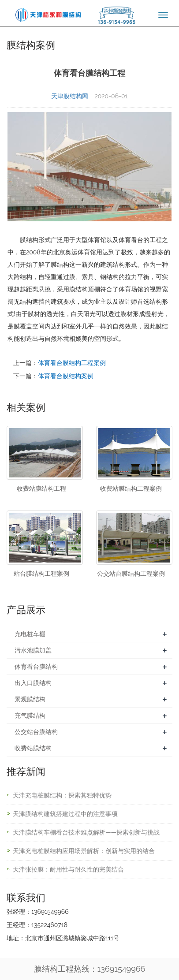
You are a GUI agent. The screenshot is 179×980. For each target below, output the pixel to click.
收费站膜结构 (33, 748)
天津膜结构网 (70, 96)
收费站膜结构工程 (41, 488)
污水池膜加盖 (33, 650)
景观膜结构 (30, 699)
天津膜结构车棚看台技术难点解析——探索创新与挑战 (86, 832)
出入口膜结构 (33, 683)
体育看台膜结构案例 (66, 376)
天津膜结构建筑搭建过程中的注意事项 (65, 814)
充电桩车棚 (30, 634)
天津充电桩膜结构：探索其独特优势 (62, 795)
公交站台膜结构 (36, 732)
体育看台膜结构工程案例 (72, 363)
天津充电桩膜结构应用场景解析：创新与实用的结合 (84, 851)
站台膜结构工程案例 (41, 574)
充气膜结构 (30, 715)
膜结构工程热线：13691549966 (90, 969)
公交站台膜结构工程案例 (131, 574)
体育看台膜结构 (36, 667)
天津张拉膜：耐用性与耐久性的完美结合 (68, 869)
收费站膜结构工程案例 (131, 488)
